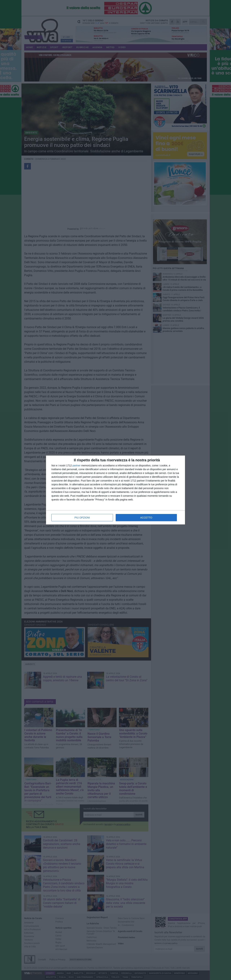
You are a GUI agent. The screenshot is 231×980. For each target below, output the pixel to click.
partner (77, 465)
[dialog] (115, 490)
